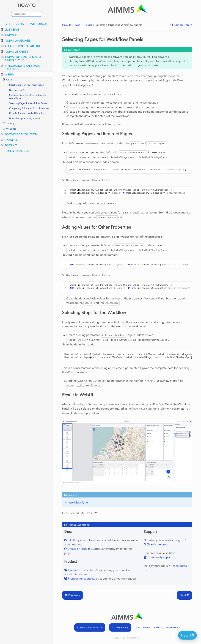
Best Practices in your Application (27, 85)
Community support (160, 557)
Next (184, 595)
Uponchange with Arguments (25, 118)
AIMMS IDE (10, 35)
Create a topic (77, 570)
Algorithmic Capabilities (22, 46)
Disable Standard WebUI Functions (27, 113)
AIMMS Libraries (15, 52)
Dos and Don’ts (17, 90)
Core (8, 80)
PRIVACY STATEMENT (167, 628)
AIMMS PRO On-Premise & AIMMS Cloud (21, 59)
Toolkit (9, 145)
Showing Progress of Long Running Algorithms (28, 97)
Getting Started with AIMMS (26, 24)
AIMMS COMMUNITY (90, 628)
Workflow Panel (79, 502)
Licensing (10, 29)
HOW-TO (27, 5)
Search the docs (157, 544)
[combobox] (27, 14)
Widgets (9, 129)
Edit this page (76, 540)
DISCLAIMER (143, 628)
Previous (72, 595)
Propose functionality (81, 578)
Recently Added (17, 151)
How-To (67, 25)
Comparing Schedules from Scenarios (29, 108)
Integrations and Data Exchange (21, 67)
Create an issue (77, 549)
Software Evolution (19, 134)
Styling (9, 124)
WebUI (7, 74)
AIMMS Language (16, 40)
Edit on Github (183, 25)
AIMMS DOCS (120, 628)
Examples (10, 140)
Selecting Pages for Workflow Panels (28, 103)
